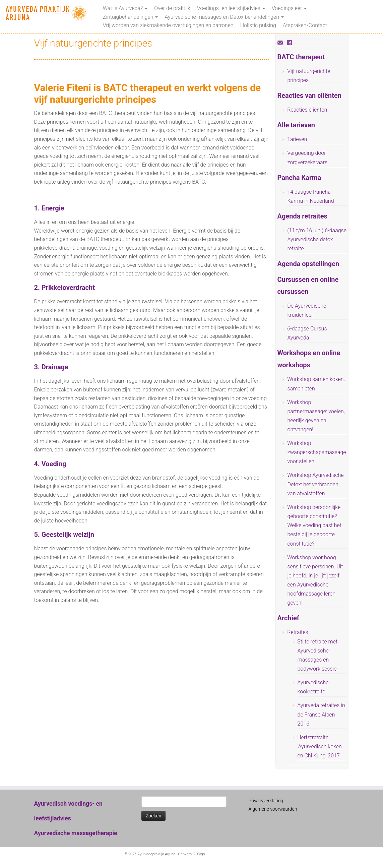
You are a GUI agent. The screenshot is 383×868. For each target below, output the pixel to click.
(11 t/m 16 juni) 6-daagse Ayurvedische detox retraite (317, 239)
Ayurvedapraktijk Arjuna (156, 854)
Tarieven (297, 139)
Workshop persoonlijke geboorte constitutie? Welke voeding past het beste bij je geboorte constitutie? (314, 525)
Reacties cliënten (307, 110)
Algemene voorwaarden (273, 809)
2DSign (199, 854)
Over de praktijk (172, 8)
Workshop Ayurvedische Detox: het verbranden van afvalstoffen (315, 484)
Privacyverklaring (266, 801)
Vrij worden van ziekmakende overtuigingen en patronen (168, 25)
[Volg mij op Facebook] (292, 43)
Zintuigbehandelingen (131, 17)
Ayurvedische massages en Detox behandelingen (224, 17)
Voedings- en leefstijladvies (231, 8)
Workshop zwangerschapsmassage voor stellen (316, 452)
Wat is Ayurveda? (125, 8)
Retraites (298, 632)
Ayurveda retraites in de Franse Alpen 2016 (321, 714)
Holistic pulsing (258, 25)
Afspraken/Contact (305, 25)
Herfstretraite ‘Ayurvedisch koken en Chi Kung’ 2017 (320, 747)
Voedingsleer (289, 8)
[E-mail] (282, 43)
